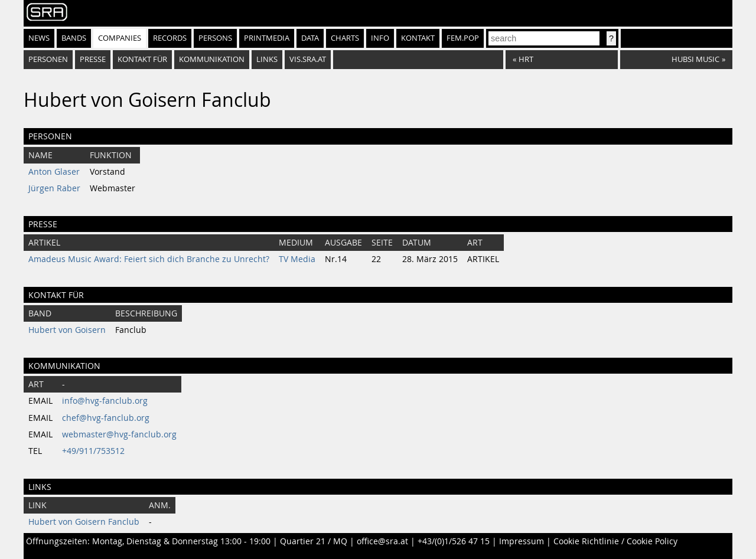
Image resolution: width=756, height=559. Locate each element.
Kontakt (418, 38)
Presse (93, 59)
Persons (215, 38)
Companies (120, 38)
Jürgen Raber (54, 188)
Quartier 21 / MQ (314, 541)
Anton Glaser (54, 172)
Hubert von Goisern (67, 330)
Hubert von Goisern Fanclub (84, 522)
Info (380, 38)
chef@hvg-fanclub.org (106, 418)
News (39, 38)
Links (267, 59)
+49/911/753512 (93, 451)
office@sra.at (382, 541)
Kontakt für (142, 59)
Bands (74, 38)
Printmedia (267, 38)
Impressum (522, 541)
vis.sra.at (308, 59)
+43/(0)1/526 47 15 (454, 541)
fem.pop (463, 38)
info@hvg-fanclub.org (105, 401)
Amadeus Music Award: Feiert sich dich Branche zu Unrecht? (149, 259)
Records (170, 38)
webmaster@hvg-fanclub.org (119, 434)
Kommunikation (212, 59)
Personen (48, 59)
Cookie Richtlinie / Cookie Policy (615, 541)
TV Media (297, 259)
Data (310, 38)
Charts (345, 38)
